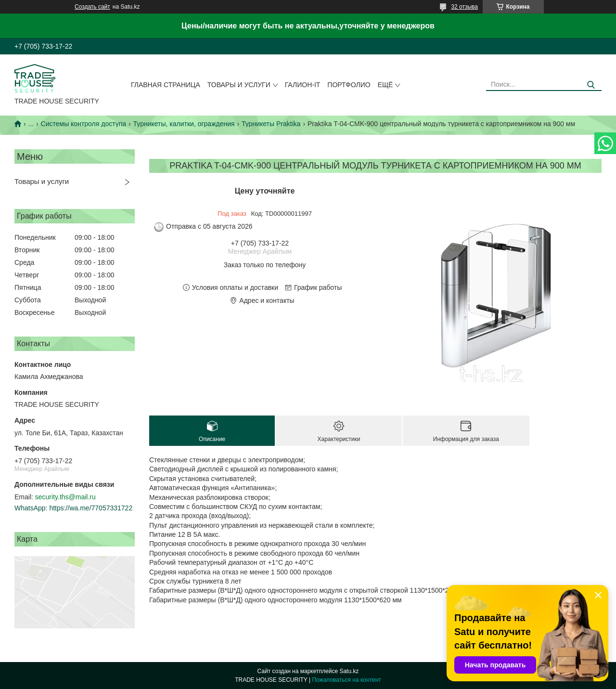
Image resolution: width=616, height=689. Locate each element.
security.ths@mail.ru (65, 497)
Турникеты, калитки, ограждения (184, 124)
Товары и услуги (239, 85)
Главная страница (166, 85)
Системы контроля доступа (84, 124)
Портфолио (349, 85)
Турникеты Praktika (271, 124)
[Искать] (591, 85)
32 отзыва (464, 7)
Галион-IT (303, 85)
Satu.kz (349, 671)
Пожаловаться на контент (346, 680)
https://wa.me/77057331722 (91, 508)
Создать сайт (92, 7)
